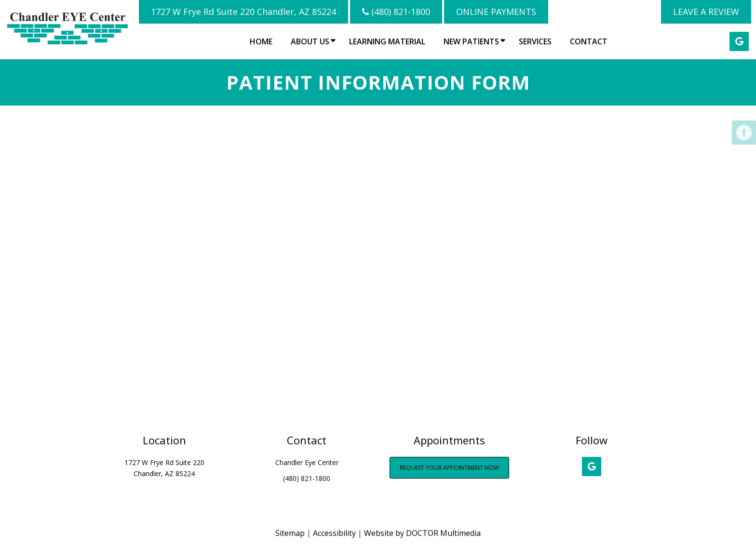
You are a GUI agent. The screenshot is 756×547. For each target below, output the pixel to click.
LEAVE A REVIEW (706, 12)
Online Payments (496, 12)
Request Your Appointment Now (449, 468)
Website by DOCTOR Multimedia (422, 533)
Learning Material (387, 41)
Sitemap (290, 533)
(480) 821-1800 (396, 12)
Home (261, 41)
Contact (589, 41)
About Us (310, 41)
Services (535, 41)
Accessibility (334, 533)
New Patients (471, 41)
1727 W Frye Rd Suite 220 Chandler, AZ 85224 (243, 12)
